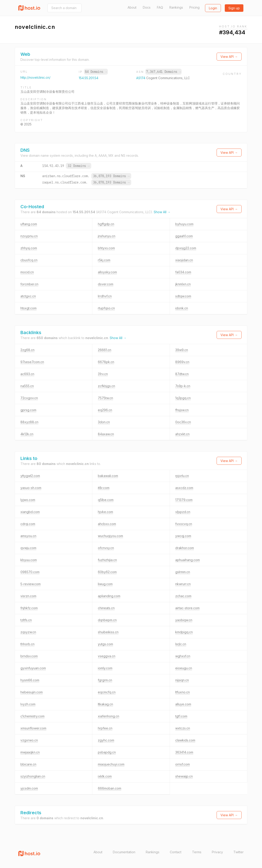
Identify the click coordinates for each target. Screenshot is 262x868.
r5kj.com (104, 260)
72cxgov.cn (29, 398)
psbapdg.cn (107, 752)
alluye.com (183, 704)
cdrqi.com (28, 524)
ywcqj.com (183, 536)
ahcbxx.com (107, 524)
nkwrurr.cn (183, 584)
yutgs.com (105, 644)
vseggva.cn (107, 656)
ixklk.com (105, 776)
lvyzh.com (28, 704)
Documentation (124, 852)
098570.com (30, 572)
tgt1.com (181, 716)
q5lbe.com (106, 500)
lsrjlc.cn (181, 644)
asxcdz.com (184, 488)
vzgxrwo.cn (29, 740)
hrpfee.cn (105, 728)
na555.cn (27, 386)
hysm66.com (30, 680)
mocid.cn (27, 272)
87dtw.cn (182, 374)
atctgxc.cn (28, 296)
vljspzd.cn (183, 512)
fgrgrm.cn (105, 680)
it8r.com (104, 488)
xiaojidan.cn (184, 260)
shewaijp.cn (184, 776)
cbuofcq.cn (29, 260)
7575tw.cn (105, 398)
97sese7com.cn (32, 362)
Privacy (217, 852)
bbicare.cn (28, 764)
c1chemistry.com (32, 716)
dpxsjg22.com (186, 248)
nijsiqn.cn (182, 680)
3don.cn (104, 422)
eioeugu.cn (184, 668)
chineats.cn (106, 608)
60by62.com (107, 572)
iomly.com (105, 668)
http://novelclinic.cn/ (35, 77)
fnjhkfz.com (29, 608)
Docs (147, 7)
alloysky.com (107, 272)
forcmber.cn (29, 284)
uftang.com (29, 224)
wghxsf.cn (183, 656)
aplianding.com (109, 596)
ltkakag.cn (105, 704)
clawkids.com (185, 740)
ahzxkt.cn (182, 434)
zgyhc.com (106, 740)
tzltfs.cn (26, 620)
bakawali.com (108, 476)
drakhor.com (185, 548)
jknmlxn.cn (183, 284)
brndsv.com (29, 656)
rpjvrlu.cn (182, 476)
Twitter (239, 852)
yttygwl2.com (30, 476)
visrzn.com (28, 596)
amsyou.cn (28, 536)
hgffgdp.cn (106, 224)
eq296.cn (105, 410)
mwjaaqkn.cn (30, 752)
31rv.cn (103, 374)
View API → (229, 57)
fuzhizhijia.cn (107, 560)
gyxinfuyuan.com (33, 668)
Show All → (162, 212)
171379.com (184, 500)
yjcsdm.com (29, 788)
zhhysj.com (29, 248)
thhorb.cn (27, 644)
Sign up (234, 8)
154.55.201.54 (89, 78)
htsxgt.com (28, 308)
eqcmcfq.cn (107, 692)
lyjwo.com (28, 500)
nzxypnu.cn (29, 236)
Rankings (176, 7)
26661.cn (105, 350)
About (132, 7)
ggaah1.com (184, 236)
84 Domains (96, 72)
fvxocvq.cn (184, 524)
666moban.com (110, 788)
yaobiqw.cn (184, 620)
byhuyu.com (184, 224)
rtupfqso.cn (106, 308)
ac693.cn (27, 374)
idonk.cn (182, 308)
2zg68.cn (27, 350)
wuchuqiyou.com (110, 536)
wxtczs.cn (183, 728)
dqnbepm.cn (107, 620)
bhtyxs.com (106, 248)
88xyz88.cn (29, 422)
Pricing (194, 7)
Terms (197, 852)
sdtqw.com (183, 296)
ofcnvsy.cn (106, 548)
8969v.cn (182, 362)
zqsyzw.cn (28, 632)
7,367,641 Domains (163, 72)
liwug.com (105, 584)
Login (213, 8)
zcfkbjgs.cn (106, 386)
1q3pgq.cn (183, 398)
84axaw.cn (106, 434)
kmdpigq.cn (184, 632)
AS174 (141, 78)
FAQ (160, 7)
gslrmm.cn (183, 572)
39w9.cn (182, 350)
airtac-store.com (187, 608)
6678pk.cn (106, 362)
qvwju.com (28, 548)
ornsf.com (183, 764)
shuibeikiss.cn (108, 632)
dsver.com (106, 284)
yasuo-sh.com (31, 488)
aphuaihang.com (188, 560)
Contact (176, 852)
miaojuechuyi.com (111, 764)
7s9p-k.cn (183, 386)
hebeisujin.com (32, 692)
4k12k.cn (27, 434)
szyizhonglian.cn (33, 776)
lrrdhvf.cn (105, 296)
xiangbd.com (30, 512)
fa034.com (183, 272)
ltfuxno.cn (183, 692)
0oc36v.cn (183, 422)
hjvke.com (105, 512)
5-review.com (31, 584)
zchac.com (183, 596)
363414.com (184, 752)
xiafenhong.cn (109, 716)
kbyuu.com (29, 560)
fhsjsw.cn (182, 410)
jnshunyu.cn (107, 236)
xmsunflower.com (33, 728)
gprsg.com (28, 410)
